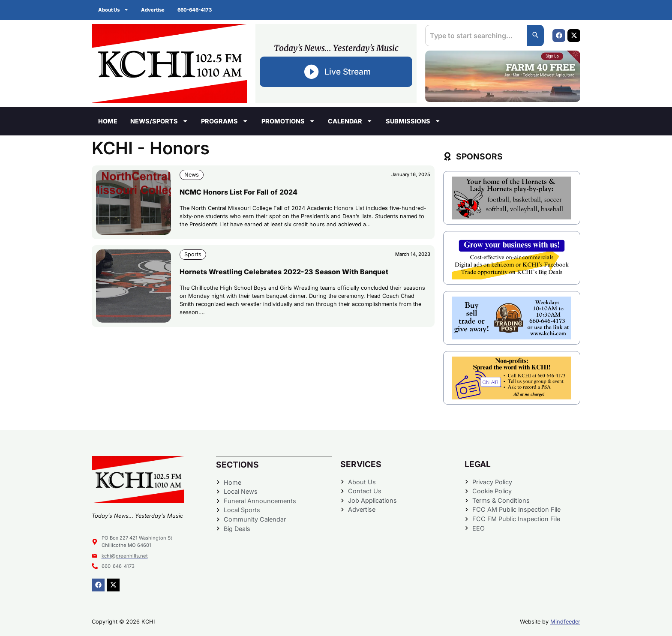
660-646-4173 (195, 10)
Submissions (413, 121)
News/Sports (159, 121)
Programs (225, 121)
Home (108, 121)
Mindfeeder (565, 622)
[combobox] (476, 36)
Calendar (350, 121)
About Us (113, 10)
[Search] (535, 36)
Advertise (153, 10)
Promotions (288, 121)
